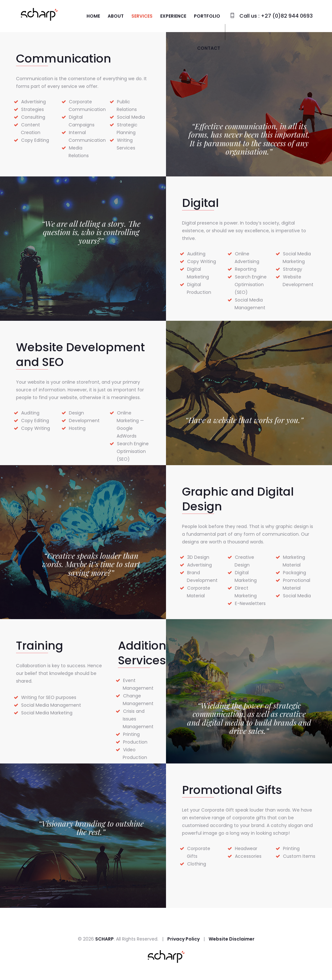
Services (142, 16)
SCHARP (104, 939)
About (116, 16)
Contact (209, 48)
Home (93, 16)
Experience (173, 16)
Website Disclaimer (232, 939)
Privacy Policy (183, 939)
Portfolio (207, 16)
